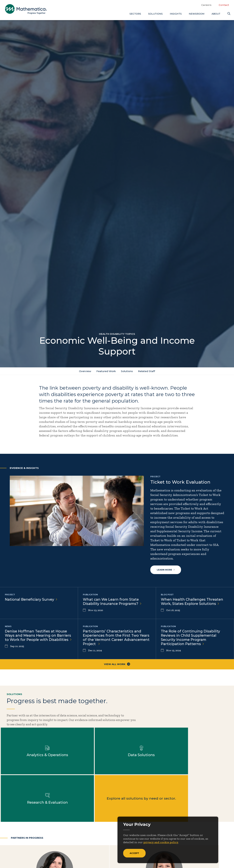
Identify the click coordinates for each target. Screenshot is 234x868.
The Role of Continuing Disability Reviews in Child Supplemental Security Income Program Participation (191, 639)
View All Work (117, 666)
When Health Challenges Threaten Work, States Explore (193, 602)
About (216, 14)
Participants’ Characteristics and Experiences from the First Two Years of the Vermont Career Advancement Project (113, 639)
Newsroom (197, 14)
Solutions (155, 14)
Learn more (166, 570)
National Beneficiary (32, 600)
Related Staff (148, 371)
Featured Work (106, 371)
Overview (84, 371)
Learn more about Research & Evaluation (30, 771)
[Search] (228, 14)
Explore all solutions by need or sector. (88, 771)
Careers (206, 5)
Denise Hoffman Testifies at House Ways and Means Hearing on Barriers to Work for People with (38, 639)
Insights (176, 14)
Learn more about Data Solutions (204, 724)
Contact (224, 5)
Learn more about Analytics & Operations (146, 724)
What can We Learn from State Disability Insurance (113, 602)
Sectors (135, 14)
